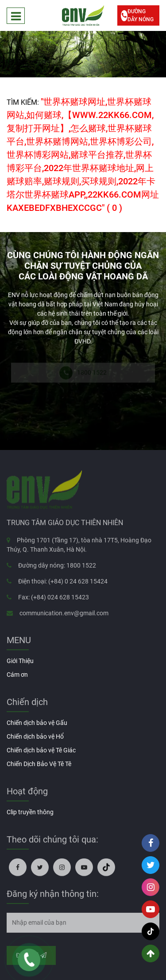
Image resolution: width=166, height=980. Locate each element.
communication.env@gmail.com (64, 615)
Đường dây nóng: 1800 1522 (57, 567)
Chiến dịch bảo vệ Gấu (37, 723)
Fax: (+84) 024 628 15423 (54, 599)
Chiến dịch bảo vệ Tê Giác (41, 750)
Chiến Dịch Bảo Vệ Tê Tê (39, 764)
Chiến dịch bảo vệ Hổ (35, 736)
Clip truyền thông (30, 812)
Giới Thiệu (20, 661)
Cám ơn (17, 675)
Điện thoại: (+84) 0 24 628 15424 (63, 583)
